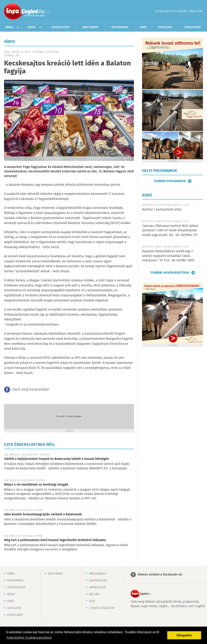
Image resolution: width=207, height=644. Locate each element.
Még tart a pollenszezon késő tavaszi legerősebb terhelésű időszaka (55, 540)
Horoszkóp (193, 27)
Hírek (9, 27)
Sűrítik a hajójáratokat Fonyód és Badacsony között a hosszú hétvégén (57, 459)
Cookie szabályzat (102, 608)
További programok (170, 181)
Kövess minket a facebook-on (160, 575)
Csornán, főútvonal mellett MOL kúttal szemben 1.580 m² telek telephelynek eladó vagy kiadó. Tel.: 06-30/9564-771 (170, 231)
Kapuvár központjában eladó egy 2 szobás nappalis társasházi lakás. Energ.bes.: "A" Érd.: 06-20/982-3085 (168, 256)
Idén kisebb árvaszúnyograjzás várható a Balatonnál (43, 514)
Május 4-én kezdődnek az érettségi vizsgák (36, 485)
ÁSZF (92, 601)
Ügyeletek (165, 27)
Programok (120, 27)
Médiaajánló (98, 574)
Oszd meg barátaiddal (30, 390)
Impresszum (97, 587)
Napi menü (55, 574)
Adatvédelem (98, 581)
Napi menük (91, 27)
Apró (143, 27)
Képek (32, 27)
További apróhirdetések (170, 273)
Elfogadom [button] (184, 635)
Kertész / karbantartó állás (162, 210)
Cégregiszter (60, 27)
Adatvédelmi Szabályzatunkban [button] (29, 638)
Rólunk (94, 594)
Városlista (48, 12)
